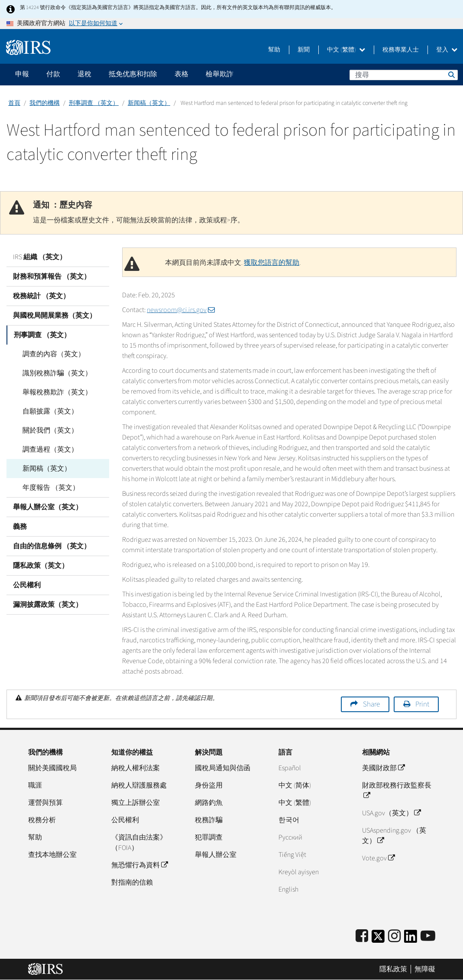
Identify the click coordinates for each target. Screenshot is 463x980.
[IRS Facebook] (362, 936)
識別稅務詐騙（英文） (54, 373)
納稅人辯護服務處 (139, 785)
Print (422, 704)
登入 (447, 50)
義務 (20, 527)
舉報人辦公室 (216, 855)
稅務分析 (42, 820)
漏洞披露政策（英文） (48, 605)
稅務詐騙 (209, 820)
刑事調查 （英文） (94, 103)
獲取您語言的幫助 (272, 263)
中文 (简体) (295, 785)
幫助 (274, 50)
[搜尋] (404, 75)
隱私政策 (393, 969)
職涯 (35, 785)
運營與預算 (45, 803)
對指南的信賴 (132, 882)
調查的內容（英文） (51, 354)
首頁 (14, 103)
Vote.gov (378, 858)
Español (290, 768)
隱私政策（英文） (41, 566)
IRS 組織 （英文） (40, 257)
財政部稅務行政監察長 (397, 791)
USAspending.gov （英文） (394, 836)
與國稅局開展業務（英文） (55, 316)
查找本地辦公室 (52, 855)
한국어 (289, 820)
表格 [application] (181, 74)
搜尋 (451, 75)
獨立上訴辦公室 (136, 803)
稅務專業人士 (401, 50)
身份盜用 (209, 785)
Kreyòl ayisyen (299, 872)
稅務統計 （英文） (41, 296)
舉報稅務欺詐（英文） (54, 392)
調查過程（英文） (47, 449)
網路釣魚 (209, 803)
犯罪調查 (209, 837)
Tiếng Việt (292, 855)
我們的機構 (45, 103)
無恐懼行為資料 (139, 865)
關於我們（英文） (47, 430)
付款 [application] (53, 74)
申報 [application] (22, 74)
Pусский (290, 837)
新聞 (304, 50)
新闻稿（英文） (149, 103)
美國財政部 (383, 768)
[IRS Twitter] (378, 939)
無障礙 (425, 969)
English (288, 889)
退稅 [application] (84, 74)
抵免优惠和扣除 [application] (133, 74)
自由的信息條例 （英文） (52, 546)
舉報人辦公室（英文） (48, 507)
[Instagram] (394, 936)
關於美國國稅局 (52, 768)
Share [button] (371, 704)
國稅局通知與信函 (223, 768)
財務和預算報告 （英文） (52, 277)
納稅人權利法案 (136, 768)
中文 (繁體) (346, 50)
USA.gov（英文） (391, 813)
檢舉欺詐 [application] (220, 74)
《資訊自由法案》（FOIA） (139, 843)
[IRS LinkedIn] (411, 939)
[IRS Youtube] (428, 936)
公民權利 (27, 585)
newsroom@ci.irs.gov (181, 310)
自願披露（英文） (47, 411)
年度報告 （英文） (48, 488)
